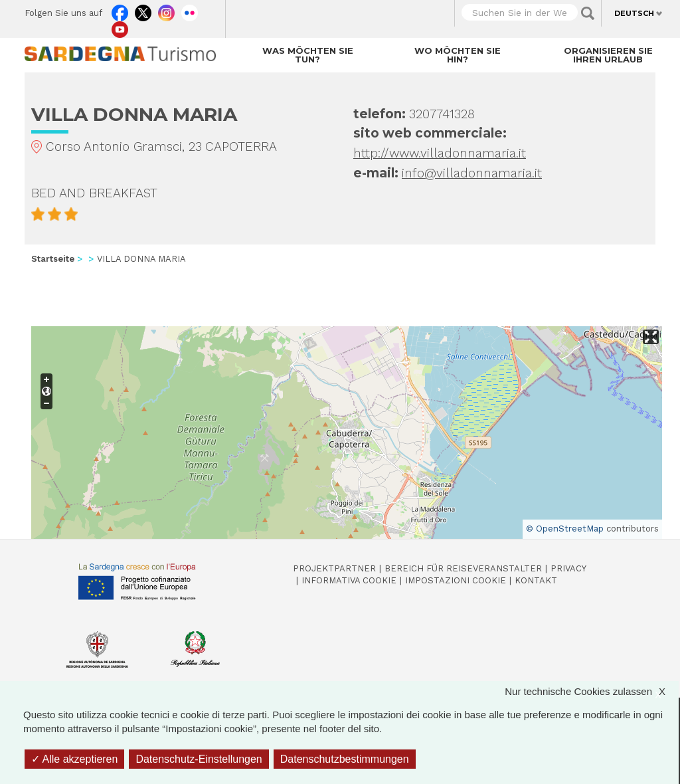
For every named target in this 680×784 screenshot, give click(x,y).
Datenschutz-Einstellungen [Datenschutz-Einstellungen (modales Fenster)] (199, 759)
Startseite (53, 259)
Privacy (568, 568)
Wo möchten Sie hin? (458, 55)
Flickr (190, 10)
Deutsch (634, 13)
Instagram (166, 10)
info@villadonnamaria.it (472, 173)
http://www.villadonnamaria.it (440, 153)
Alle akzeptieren (74, 759)
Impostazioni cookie (456, 580)
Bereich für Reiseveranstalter (463, 568)
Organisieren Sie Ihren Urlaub (608, 55)
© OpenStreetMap (565, 529)
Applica (588, 13)
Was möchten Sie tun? (308, 55)
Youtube (120, 27)
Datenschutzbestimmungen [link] (345, 759)
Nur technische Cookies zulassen (592, 691)
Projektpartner (334, 568)
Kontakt (536, 580)
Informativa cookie (349, 580)
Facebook (120, 10)
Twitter (143, 10)
